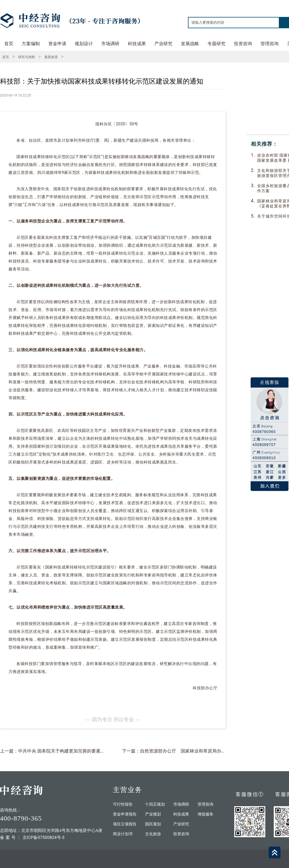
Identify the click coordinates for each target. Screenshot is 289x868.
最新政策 (51, 57)
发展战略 (190, 44)
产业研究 (163, 44)
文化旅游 (153, 834)
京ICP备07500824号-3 (43, 838)
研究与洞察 (27, 57)
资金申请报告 (125, 814)
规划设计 (84, 44)
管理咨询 (270, 44)
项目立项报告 (125, 824)
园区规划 (153, 824)
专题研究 (216, 44)
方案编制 (31, 44)
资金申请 (57, 44)
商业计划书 (123, 834)
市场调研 (110, 44)
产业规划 (153, 814)
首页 (9, 44)
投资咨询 (243, 44)
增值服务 (205, 814)
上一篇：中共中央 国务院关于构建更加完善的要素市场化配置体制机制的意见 (77, 751)
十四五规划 (155, 804)
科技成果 (137, 44)
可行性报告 (123, 804)
